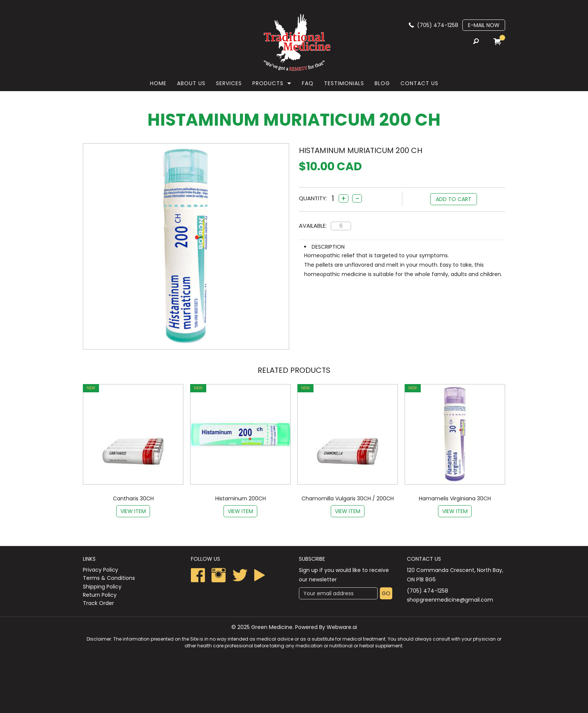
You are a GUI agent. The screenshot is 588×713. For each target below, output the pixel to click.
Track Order (98, 603)
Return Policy (100, 595)
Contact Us (419, 83)
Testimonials (344, 83)
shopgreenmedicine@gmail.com (450, 600)
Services (229, 83)
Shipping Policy (102, 587)
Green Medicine (272, 627)
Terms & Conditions (109, 578)
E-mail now (484, 25)
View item (133, 511)
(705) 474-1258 (438, 25)
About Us (191, 83)
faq (308, 83)
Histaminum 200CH (241, 498)
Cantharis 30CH (133, 498)
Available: (313, 226)
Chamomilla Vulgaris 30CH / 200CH (348, 498)
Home (158, 83)
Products (268, 83)
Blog (382, 83)
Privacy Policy (100, 570)
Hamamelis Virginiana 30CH (455, 498)
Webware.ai (342, 627)
